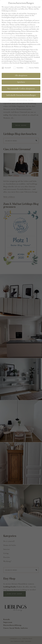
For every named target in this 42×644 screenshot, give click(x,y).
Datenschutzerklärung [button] (22, 99)
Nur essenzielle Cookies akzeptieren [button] (21, 88)
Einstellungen (6, 41)
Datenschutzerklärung (8, 35)
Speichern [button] (21, 81)
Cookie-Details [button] (12, 99)
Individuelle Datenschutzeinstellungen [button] (21, 94)
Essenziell (6, 67)
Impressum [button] (31, 99)
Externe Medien (32, 67)
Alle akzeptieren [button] (21, 75)
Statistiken (18, 67)
